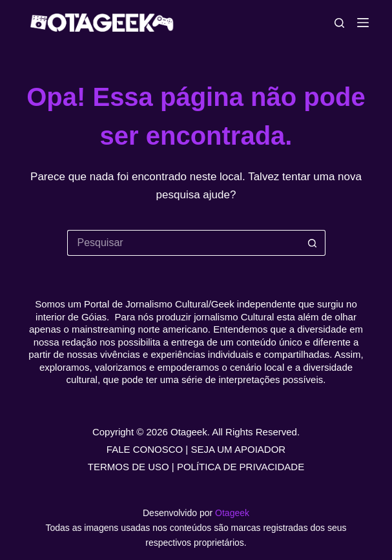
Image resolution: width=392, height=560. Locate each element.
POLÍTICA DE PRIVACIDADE (241, 467)
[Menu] (363, 23)
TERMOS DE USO (129, 467)
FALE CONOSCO (145, 449)
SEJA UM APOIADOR (238, 449)
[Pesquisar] (339, 23)
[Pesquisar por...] (183, 243)
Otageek (232, 513)
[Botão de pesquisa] (313, 243)
